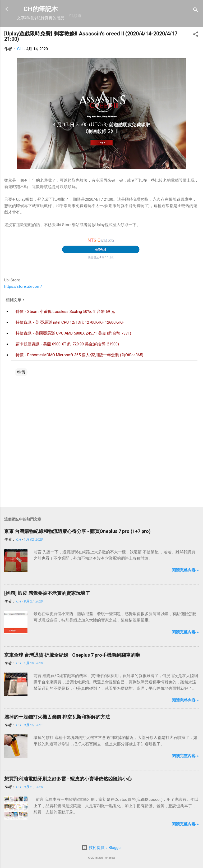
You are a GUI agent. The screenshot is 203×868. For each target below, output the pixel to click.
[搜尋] (196, 11)
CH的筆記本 (41, 9)
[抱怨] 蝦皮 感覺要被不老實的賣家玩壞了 (47, 593)
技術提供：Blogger (102, 848)
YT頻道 (75, 16)
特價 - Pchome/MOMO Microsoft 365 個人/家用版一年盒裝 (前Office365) (79, 355)
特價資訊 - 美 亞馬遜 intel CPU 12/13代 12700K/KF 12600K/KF (70, 322)
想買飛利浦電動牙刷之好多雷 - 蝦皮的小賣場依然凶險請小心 (68, 779)
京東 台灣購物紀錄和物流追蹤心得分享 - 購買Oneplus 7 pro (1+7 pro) (77, 531)
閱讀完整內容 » (185, 570)
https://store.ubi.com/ (23, 286)
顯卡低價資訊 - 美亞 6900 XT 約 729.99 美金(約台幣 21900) (67, 344)
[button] (196, 35)
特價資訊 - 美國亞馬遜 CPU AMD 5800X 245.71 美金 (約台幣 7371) (73, 333)
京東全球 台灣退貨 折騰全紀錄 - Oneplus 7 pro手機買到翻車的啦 (72, 655)
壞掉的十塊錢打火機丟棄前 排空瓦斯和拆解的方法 (57, 717)
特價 (21, 372)
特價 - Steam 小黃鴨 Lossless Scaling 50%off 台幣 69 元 (65, 312)
